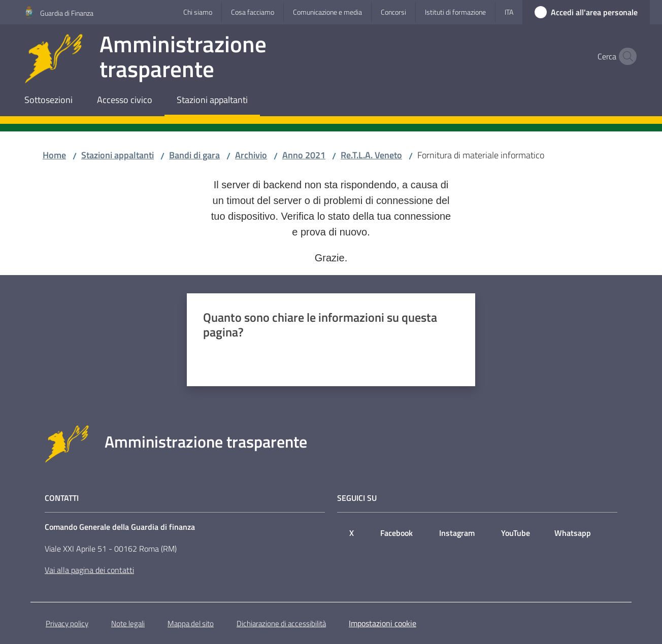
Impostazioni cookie (383, 623)
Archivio (251, 155)
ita (509, 12)
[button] (625, 56)
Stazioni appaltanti (118, 155)
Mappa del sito (191, 623)
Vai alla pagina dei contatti (89, 570)
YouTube (516, 533)
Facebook (396, 533)
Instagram (457, 533)
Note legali (128, 623)
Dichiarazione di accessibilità (281, 623)
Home (54, 155)
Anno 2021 (304, 155)
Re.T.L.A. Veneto (371, 155)
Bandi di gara (194, 155)
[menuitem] (48, 101)
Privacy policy (67, 623)
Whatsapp (573, 533)
